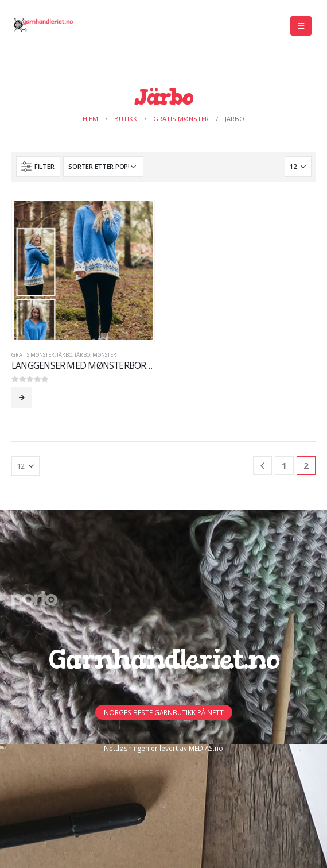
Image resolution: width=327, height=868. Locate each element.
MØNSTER (104, 355)
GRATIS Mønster (33, 355)
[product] (83, 270)
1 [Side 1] (284, 465)
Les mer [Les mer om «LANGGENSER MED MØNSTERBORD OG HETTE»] (22, 398)
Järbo (65, 355)
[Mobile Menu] (301, 26)
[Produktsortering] (103, 167)
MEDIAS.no (206, 748)
